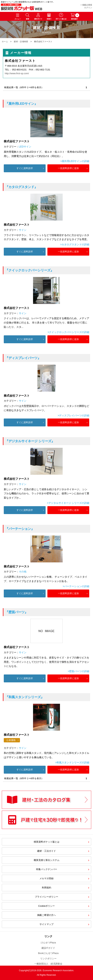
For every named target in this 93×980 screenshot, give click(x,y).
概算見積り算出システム (47, 860)
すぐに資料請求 (25, 168)
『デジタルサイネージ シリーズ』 (30, 441)
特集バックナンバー (47, 869)
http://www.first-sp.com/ (17, 73)
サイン (23, 230)
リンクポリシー (48, 959)
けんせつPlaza (48, 943)
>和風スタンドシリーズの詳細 (72, 762)
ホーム (5, 41)
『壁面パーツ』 (17, 612)
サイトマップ (46, 924)
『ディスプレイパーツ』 (23, 358)
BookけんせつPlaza (48, 953)
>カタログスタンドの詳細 (75, 244)
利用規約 (46, 888)
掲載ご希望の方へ (46, 915)
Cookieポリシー (46, 906)
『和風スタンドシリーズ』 (25, 697)
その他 (23, 572)
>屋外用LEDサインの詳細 (75, 161)
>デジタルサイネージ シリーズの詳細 (68, 503)
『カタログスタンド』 (21, 187)
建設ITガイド (48, 948)
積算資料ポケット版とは (47, 842)
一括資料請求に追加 (68, 168)
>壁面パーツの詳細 (78, 671)
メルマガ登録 (46, 878)
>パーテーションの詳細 (76, 586)
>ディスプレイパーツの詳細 (73, 415)
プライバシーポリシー (46, 897)
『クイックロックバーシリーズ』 (29, 270)
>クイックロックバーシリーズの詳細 (68, 332)
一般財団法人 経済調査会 (48, 964)
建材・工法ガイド (46, 851)
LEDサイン (25, 147)
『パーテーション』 (20, 529)
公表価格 (11, 740)
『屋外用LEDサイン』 (21, 104)
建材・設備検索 (21, 41)
